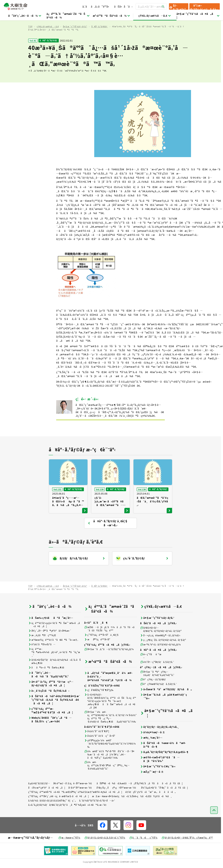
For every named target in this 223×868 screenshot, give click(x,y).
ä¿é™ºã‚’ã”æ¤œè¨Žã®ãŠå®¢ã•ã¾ (68, 16)
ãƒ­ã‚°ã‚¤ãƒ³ (177, 7)
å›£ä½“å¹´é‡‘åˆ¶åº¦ (97, 744)
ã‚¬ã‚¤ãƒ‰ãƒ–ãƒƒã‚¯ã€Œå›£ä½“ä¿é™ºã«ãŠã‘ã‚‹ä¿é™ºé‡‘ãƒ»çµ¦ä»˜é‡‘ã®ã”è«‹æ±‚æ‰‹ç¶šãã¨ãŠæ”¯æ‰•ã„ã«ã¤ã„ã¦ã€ (110, 714)
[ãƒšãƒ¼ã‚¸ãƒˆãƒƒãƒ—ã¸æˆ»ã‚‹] (214, 823)
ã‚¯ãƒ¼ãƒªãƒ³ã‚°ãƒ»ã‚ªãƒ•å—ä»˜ (97, 813)
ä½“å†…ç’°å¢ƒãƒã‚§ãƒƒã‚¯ (157, 675)
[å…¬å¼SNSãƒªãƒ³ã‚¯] (103, 838)
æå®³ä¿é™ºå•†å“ (98, 652)
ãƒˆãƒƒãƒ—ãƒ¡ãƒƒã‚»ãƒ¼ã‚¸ (160, 739)
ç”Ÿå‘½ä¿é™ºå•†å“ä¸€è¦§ (101, 647)
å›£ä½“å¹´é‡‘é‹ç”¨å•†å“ (101, 748)
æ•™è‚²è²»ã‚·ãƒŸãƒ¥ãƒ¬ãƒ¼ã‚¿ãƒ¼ (160, 657)
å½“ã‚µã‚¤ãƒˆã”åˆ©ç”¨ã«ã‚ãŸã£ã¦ (164, 800)
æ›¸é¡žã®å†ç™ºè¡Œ (42, 648)
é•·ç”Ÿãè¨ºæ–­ (151, 668)
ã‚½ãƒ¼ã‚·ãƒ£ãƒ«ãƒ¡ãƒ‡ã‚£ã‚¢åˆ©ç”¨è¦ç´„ (52, 813)
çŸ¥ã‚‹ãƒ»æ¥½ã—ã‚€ (155, 16)
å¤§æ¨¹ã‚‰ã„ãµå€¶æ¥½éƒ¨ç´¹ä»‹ (164, 709)
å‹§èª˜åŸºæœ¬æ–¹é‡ (81, 800)
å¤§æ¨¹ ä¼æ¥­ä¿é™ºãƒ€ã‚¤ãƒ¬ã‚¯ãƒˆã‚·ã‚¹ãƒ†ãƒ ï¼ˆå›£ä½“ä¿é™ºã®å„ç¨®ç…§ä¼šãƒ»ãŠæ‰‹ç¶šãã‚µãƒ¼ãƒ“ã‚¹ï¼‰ (110, 729)
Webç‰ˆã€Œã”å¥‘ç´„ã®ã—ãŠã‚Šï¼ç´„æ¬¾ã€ (50, 732)
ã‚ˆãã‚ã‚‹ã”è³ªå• (97, 6)
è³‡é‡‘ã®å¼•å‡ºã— (42, 657)
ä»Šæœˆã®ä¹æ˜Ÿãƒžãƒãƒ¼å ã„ (166, 702)
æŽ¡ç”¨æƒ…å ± (152, 784)
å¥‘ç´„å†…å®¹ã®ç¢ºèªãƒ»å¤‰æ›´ (50, 643)
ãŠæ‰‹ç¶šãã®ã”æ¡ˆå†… (51, 630)
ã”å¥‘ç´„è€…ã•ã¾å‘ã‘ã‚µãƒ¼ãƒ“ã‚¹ (48, 687)
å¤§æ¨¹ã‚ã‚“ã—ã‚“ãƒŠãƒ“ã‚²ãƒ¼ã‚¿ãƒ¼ (109, 662)
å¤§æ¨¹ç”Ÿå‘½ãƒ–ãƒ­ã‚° (75, 39)
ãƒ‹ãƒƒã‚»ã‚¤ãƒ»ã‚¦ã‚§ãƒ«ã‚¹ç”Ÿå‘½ (105, 850)
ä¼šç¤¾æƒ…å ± (153, 745)
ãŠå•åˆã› (123, 6)
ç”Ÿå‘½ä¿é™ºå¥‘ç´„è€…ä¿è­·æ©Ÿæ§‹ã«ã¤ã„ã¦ (59, 809)
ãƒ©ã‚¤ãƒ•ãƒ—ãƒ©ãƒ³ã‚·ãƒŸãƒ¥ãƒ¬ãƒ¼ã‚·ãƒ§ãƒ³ (161, 642)
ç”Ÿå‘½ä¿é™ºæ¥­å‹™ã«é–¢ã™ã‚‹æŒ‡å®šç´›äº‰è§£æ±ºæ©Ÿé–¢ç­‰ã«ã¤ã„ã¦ (75, 804)
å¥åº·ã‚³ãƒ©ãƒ (100, 39)
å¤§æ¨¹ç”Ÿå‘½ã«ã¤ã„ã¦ (198, 16)
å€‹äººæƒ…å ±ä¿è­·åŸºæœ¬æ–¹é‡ (73, 796)
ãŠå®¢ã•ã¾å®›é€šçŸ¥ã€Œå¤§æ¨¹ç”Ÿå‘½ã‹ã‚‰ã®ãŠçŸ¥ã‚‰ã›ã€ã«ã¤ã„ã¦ (54, 712)
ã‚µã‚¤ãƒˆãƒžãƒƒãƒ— (39, 796)
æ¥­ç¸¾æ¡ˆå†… (151, 750)
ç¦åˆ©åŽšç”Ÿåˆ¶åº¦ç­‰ (99, 703)
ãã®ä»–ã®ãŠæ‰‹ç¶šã (48, 680)
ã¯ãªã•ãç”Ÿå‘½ (143, 850)
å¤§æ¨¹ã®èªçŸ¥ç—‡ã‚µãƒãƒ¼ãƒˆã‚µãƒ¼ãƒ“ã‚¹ (157, 686)
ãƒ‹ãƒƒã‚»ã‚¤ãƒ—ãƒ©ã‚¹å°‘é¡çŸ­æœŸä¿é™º (187, 850)
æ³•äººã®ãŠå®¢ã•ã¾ (112, 16)
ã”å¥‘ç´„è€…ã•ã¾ (25, 16)
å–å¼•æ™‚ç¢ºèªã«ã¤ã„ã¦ (47, 800)
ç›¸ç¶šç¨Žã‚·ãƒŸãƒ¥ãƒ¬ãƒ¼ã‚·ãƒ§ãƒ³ (163, 653)
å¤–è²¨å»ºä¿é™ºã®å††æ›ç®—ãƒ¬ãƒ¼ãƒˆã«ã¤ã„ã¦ (51, 696)
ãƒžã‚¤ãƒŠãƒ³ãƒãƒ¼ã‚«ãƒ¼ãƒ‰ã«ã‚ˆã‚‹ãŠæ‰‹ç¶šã (55, 674)
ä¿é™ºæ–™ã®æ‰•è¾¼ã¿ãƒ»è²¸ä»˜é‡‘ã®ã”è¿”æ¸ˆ (54, 665)
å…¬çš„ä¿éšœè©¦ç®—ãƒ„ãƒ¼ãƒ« (160, 648)
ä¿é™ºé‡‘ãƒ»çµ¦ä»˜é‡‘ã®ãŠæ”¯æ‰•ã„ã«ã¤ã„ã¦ (54, 637)
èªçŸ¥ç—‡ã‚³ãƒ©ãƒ (153, 692)
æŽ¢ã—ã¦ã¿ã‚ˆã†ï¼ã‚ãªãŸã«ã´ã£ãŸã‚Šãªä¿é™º (110, 641)
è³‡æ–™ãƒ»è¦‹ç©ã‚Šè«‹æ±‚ (204, 7)
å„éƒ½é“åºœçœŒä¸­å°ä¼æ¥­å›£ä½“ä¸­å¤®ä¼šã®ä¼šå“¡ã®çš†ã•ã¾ (108, 689)
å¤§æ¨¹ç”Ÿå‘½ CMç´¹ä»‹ (158, 779)
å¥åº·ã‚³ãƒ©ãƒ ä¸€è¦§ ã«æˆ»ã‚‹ (108, 536)
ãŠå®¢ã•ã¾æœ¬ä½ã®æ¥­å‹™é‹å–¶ (163, 757)
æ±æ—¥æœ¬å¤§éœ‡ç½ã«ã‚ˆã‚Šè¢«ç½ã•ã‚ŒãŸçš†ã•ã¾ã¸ (132, 809)
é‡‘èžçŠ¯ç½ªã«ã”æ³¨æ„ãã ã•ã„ (151, 804)
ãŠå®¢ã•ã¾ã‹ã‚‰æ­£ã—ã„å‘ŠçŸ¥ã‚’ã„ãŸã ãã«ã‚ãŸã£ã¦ (140, 796)
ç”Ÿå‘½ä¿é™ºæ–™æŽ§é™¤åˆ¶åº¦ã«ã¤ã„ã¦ (51, 723)
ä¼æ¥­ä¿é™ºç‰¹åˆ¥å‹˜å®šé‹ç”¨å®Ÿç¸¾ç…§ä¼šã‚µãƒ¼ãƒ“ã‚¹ (107, 778)
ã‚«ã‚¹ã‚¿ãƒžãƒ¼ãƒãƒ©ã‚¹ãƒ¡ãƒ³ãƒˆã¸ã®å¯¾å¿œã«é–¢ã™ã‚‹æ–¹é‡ (68, 817)
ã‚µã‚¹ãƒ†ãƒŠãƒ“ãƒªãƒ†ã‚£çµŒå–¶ (164, 765)
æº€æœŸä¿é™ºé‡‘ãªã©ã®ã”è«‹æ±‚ (53, 652)
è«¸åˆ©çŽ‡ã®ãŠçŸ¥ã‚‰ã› (49, 703)
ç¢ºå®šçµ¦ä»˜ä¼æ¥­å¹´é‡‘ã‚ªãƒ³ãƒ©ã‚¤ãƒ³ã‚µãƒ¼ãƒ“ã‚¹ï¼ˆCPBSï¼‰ (110, 756)
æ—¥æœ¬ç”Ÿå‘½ (69, 850)
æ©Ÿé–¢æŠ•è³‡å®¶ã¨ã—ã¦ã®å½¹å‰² (160, 772)
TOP (30, 39)
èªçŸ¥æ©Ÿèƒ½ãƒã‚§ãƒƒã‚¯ (158, 697)
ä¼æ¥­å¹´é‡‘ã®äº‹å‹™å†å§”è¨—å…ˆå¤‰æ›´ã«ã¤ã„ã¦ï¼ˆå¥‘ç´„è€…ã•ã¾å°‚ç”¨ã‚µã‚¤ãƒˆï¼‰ (109, 767)
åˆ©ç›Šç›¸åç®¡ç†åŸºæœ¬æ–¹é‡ (117, 800)
